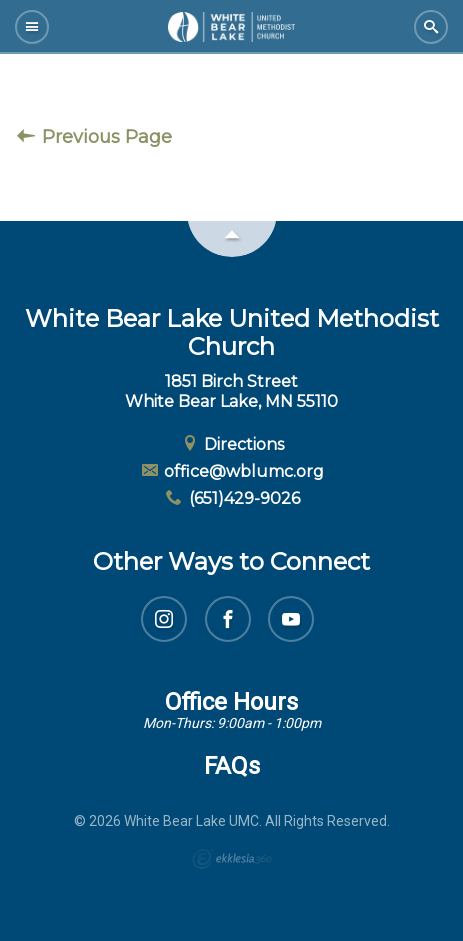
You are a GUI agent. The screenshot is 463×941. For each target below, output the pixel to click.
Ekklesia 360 (232, 859)
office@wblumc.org (232, 471)
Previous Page (94, 137)
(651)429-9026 (231, 498)
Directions (232, 444)
